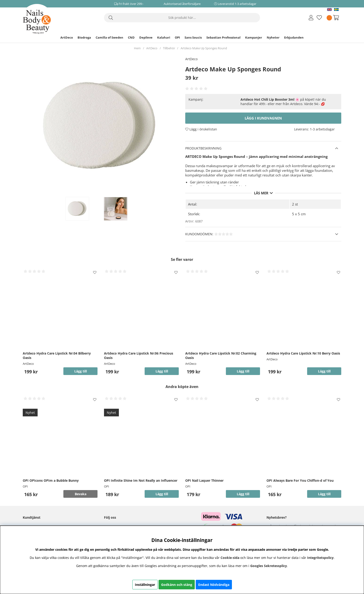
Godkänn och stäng (177, 585)
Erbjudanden (294, 37)
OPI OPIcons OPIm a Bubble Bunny (51, 480)
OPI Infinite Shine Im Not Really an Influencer (141, 480)
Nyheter (273, 37)
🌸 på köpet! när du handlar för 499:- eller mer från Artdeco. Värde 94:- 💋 (283, 102)
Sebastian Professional (223, 37)
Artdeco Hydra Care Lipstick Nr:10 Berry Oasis (303, 353)
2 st (295, 204)
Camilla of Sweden (109, 37)
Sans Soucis (193, 37)
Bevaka (81, 494)
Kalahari (164, 37)
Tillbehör (169, 48)
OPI (177, 37)
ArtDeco (67, 37)
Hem (137, 48)
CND (131, 37)
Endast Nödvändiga (214, 585)
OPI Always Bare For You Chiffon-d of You (300, 480)
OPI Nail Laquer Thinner (204, 480)
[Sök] (182, 18)
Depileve (146, 37)
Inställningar (145, 585)
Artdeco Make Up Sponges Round (204, 48)
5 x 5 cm (299, 214)
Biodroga (84, 37)
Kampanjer (254, 37)
